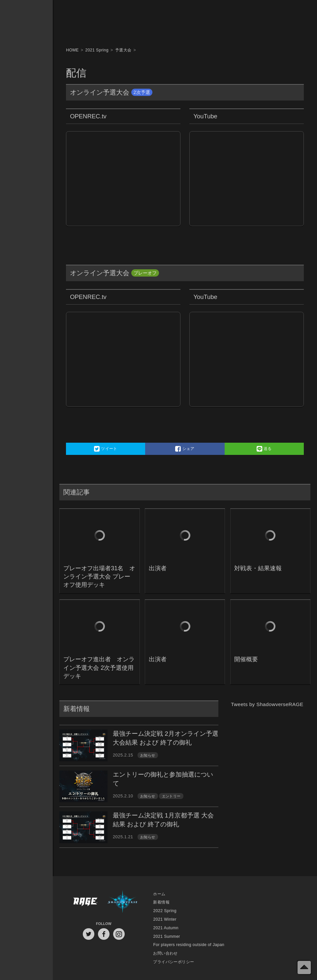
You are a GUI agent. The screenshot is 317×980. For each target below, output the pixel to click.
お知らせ (148, 755)
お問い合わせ (165, 953)
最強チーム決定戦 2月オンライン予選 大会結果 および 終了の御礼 (166, 738)
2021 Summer (166, 936)
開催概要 (246, 659)
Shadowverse (123, 903)
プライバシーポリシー (174, 962)
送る (264, 449)
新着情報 (161, 902)
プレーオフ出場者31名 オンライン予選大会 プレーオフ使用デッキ (99, 577)
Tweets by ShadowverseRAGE (267, 704)
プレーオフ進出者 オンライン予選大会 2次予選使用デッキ (99, 668)
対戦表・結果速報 (258, 568)
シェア (185, 449)
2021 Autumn (166, 928)
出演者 (158, 568)
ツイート (106, 449)
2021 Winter (165, 919)
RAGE (85, 903)
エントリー (171, 796)
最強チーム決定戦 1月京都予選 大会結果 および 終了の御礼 (163, 820)
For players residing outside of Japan (189, 945)
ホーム (159, 894)
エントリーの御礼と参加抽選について (163, 779)
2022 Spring (165, 911)
